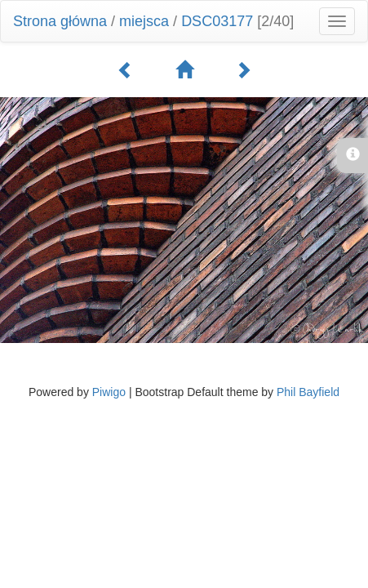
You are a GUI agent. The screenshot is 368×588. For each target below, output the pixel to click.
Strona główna (60, 21)
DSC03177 (217, 21)
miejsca (144, 21)
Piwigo (109, 392)
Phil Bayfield (308, 392)
